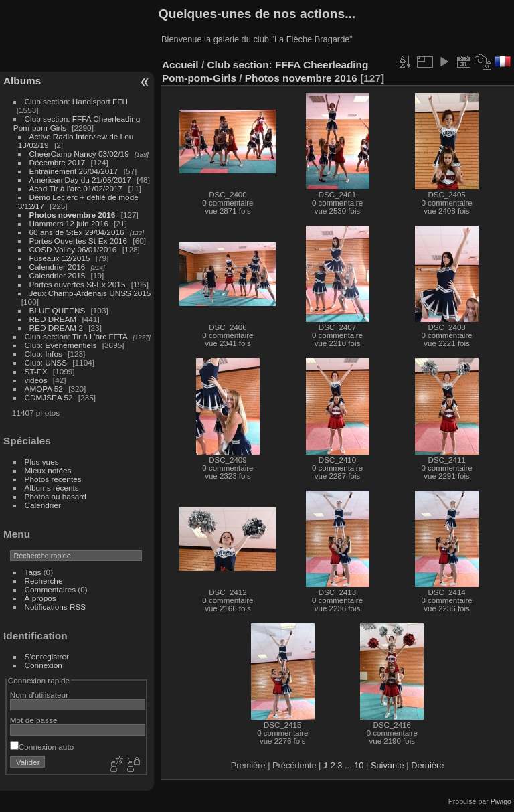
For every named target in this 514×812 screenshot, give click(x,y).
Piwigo (501, 801)
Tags (33, 572)
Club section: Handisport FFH (76, 101)
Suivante (388, 765)
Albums (22, 81)
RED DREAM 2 (56, 328)
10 (359, 765)
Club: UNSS (46, 362)
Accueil (180, 65)
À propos (40, 598)
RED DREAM (53, 319)
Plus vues (42, 462)
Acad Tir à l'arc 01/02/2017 (76, 188)
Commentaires (51, 589)
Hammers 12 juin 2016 (69, 223)
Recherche (44, 581)
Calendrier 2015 (58, 275)
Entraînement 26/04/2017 (74, 171)
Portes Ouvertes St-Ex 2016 (79, 241)
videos (36, 380)
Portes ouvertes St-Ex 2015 (78, 284)
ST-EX (36, 371)
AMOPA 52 (44, 389)
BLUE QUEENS (58, 310)
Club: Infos (44, 354)
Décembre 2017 (58, 162)
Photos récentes (53, 479)
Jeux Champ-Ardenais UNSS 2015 (90, 293)
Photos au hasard (56, 496)
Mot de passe (34, 720)
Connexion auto (42, 747)
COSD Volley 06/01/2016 (73, 249)
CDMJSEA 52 (49, 397)
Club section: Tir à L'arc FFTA (76, 336)
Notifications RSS (56, 607)
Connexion (44, 665)
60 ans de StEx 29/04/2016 (77, 232)
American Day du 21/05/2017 (80, 180)
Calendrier (43, 505)
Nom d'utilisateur (39, 695)
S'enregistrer (47, 656)
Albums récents (52, 488)
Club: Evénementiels (61, 345)
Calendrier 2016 (58, 267)
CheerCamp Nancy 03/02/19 (79, 154)
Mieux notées (48, 470)
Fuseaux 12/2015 (60, 258)
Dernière (427, 765)
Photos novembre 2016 (73, 215)
